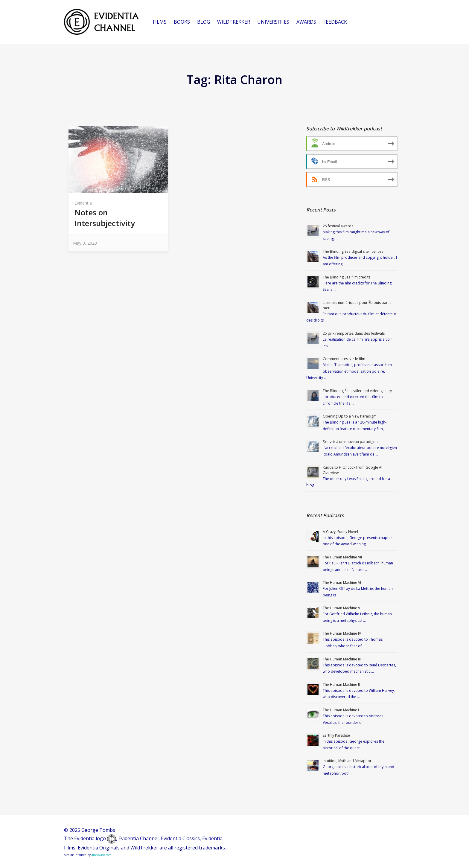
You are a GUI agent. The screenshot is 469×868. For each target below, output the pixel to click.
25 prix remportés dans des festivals (354, 333)
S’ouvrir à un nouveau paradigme (351, 442)
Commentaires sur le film (344, 359)
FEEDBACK (335, 22)
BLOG (204, 22)
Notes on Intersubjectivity (105, 218)
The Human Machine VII (342, 557)
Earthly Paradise (336, 735)
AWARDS (306, 22)
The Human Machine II (341, 684)
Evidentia (83, 203)
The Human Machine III (342, 659)
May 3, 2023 (85, 243)
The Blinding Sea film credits (347, 277)
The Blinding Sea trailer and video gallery (357, 391)
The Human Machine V (341, 608)
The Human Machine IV (342, 633)
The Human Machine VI (342, 583)
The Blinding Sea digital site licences (353, 251)
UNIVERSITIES (273, 22)
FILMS (160, 22)
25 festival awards (338, 226)
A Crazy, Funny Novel (340, 532)
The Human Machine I (341, 710)
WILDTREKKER (234, 22)
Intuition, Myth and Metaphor (347, 761)
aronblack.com (101, 855)
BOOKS (182, 22)
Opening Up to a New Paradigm (350, 416)
